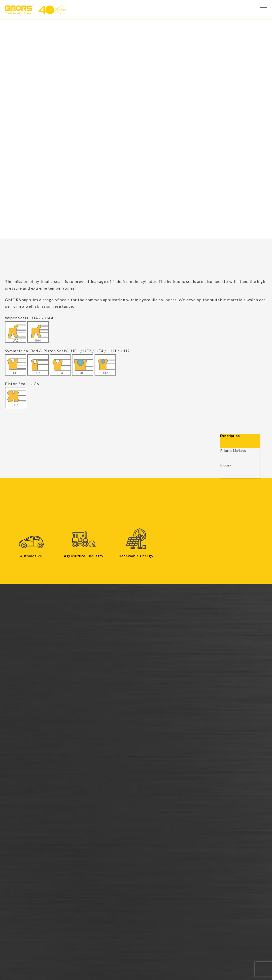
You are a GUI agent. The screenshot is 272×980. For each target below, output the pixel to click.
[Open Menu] (263, 10)
